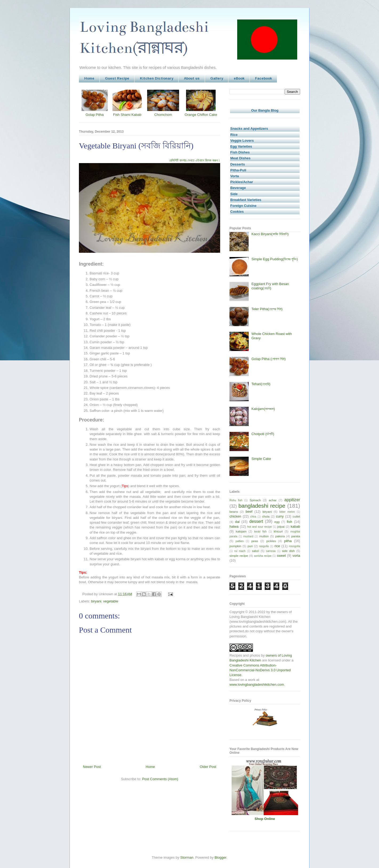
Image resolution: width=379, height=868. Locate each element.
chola (266, 516)
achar (273, 500)
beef (249, 512)
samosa (271, 551)
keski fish (261, 532)
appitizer (292, 500)
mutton (264, 536)
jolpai (281, 526)
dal (237, 522)
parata (296, 536)
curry (280, 516)
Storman (187, 857)
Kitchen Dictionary (157, 78)
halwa (234, 526)
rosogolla (295, 546)
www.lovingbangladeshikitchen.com (257, 684)
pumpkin (235, 546)
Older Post (208, 767)
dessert (256, 521)
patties (240, 541)
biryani (96, 601)
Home (89, 78)
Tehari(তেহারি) (261, 384)
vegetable (111, 601)
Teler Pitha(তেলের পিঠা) (267, 309)
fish (289, 522)
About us (192, 78)
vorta (296, 556)
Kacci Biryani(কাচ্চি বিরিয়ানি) (270, 234)
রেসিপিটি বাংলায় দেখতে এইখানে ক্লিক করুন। (195, 160)
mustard (248, 536)
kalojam (241, 531)
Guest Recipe (117, 78)
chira (253, 517)
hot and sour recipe (260, 527)
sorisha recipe (263, 556)
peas (255, 541)
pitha (288, 541)
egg (277, 522)
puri (250, 546)
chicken (235, 516)
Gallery (217, 78)
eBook (239, 78)
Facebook (263, 78)
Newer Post (92, 767)
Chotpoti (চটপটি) (263, 434)
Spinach (255, 500)
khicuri (278, 531)
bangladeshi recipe (262, 506)
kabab (295, 526)
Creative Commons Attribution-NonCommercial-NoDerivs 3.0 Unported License (260, 670)
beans (234, 512)
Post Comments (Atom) (160, 779)
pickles (271, 541)
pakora (280, 536)
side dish (289, 551)
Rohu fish (236, 500)
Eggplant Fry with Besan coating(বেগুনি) (270, 286)
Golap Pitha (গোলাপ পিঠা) (269, 359)
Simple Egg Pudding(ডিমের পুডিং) (275, 259)
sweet (281, 556)
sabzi (255, 551)
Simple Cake (261, 459)
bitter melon (287, 512)
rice (277, 546)
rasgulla (264, 546)
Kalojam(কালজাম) (263, 409)
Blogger (220, 857)
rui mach (240, 551)
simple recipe (239, 556)
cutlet (296, 516)
